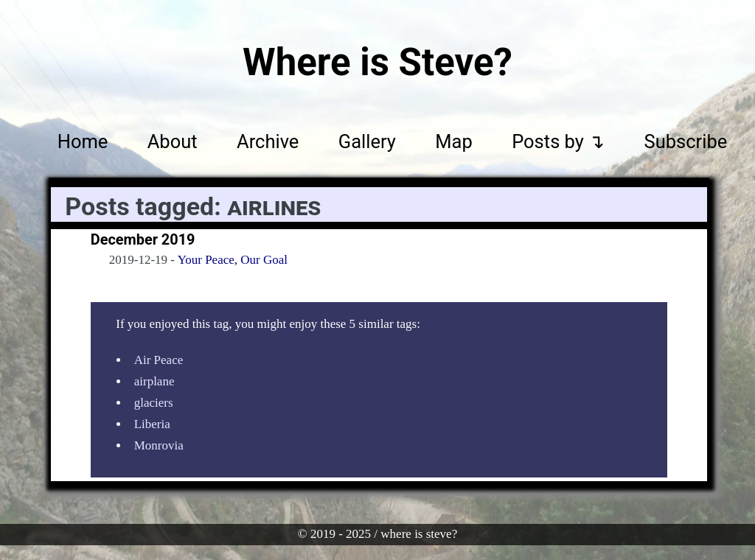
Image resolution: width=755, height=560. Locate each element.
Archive (268, 141)
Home (83, 141)
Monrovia (159, 445)
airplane (154, 381)
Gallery (367, 141)
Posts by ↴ (558, 141)
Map (453, 141)
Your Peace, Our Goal (233, 260)
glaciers (154, 403)
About (173, 141)
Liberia (152, 424)
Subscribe (686, 141)
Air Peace (159, 360)
